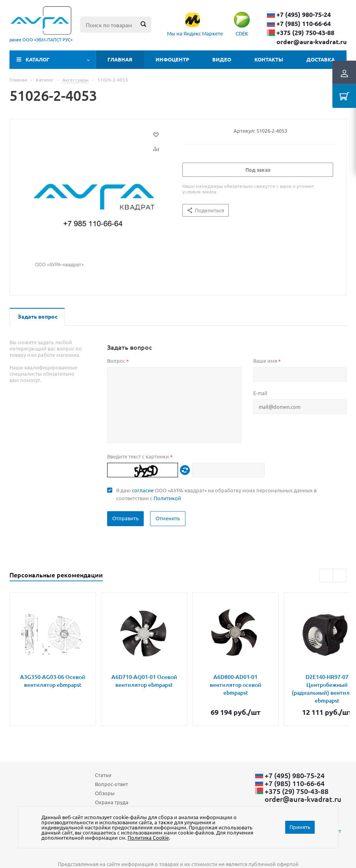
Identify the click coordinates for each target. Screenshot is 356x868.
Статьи (103, 775)
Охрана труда (112, 802)
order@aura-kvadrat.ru (311, 42)
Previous (326, 576)
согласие (143, 490)
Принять (300, 827)
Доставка (321, 59)
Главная (120, 59)
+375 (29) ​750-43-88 (305, 33)
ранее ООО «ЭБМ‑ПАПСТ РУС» (41, 39)
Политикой (167, 498)
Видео (222, 59)
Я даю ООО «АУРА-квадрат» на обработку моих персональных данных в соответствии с (216, 494)
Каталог (38, 59)
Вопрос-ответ (111, 784)
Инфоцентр (172, 59)
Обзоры (105, 793)
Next (340, 576)
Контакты (269, 59)
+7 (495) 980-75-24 (304, 15)
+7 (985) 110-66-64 (304, 24)
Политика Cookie (148, 837)
